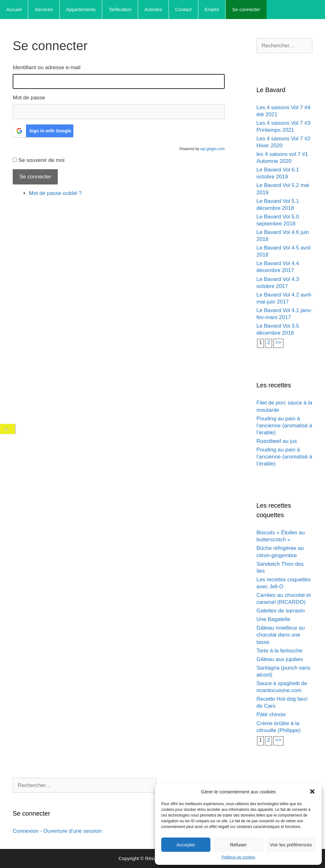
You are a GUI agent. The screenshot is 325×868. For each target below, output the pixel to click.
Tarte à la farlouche (279, 651)
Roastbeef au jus (277, 441)
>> (278, 342)
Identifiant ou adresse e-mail (47, 67)
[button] (312, 791)
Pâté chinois (271, 714)
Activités (153, 9)
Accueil (14, 9)
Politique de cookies (239, 857)
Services (44, 9)
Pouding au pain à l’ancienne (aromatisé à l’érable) (284, 426)
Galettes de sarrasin (281, 611)
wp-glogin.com (212, 149)
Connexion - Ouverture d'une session (57, 831)
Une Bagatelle (273, 619)
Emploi (212, 9)
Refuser (239, 845)
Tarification (120, 9)
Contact (183, 9)
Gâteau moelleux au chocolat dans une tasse (281, 635)
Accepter (186, 845)
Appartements (81, 9)
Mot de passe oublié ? (55, 193)
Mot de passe (29, 98)
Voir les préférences (291, 845)
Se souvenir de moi (42, 160)
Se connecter (246, 9)
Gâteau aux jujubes (280, 659)
